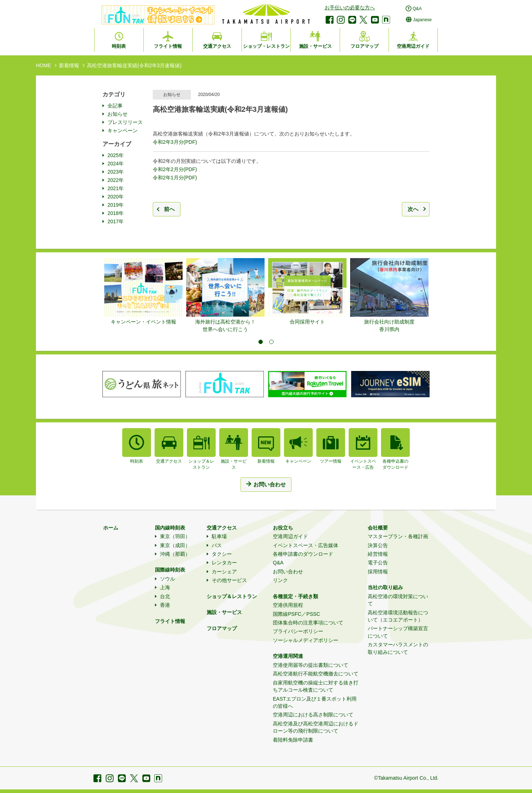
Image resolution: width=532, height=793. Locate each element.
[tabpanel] (143, 292)
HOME (43, 65)
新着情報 (69, 65)
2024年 (116, 164)
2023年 (116, 172)
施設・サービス (224, 612)
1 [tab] (261, 342)
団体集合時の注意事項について (308, 623)
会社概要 (378, 528)
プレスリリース (125, 122)
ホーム (111, 528)
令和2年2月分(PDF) (175, 169)
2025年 (116, 155)
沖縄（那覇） (175, 554)
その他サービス (229, 580)
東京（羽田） (175, 536)
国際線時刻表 (170, 570)
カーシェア (224, 572)
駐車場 (219, 536)
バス (217, 545)
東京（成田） (175, 545)
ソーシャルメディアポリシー (306, 640)
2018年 (116, 213)
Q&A (278, 563)
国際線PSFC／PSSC (296, 614)
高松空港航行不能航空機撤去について (316, 674)
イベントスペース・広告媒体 (306, 545)
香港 (165, 605)
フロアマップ (222, 628)
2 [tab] (271, 342)
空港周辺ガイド (290, 536)
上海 (165, 587)
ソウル (168, 579)
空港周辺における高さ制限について (313, 715)
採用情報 (378, 572)
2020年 (116, 197)
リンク (280, 580)
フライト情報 (170, 621)
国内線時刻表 (170, 528)
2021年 (116, 188)
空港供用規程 (288, 605)
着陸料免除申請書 (293, 740)
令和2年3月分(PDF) (175, 142)
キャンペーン (123, 130)
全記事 (115, 106)
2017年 (116, 221)
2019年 (116, 205)
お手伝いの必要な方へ (350, 8)
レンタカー (224, 563)
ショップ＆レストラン (232, 596)
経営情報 (378, 554)
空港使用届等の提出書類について (311, 665)
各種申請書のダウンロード (303, 554)
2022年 (116, 180)
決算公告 (378, 545)
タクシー (222, 554)
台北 (165, 596)
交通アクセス (222, 528)
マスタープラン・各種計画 (398, 536)
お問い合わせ (288, 572)
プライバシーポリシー (298, 631)
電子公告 (378, 563)
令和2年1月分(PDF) (175, 178)
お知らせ (118, 114)
